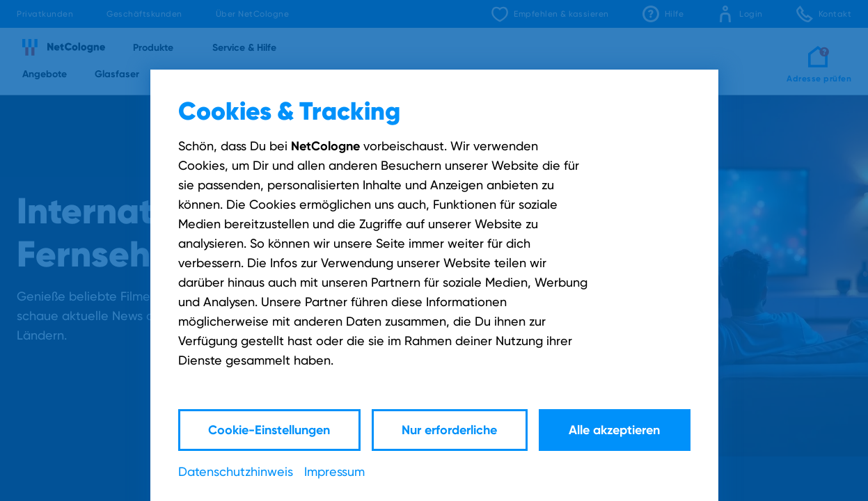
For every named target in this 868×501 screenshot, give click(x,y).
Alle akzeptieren (614, 430)
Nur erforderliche (449, 430)
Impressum (334, 471)
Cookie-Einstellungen (269, 430)
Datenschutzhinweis (236, 471)
